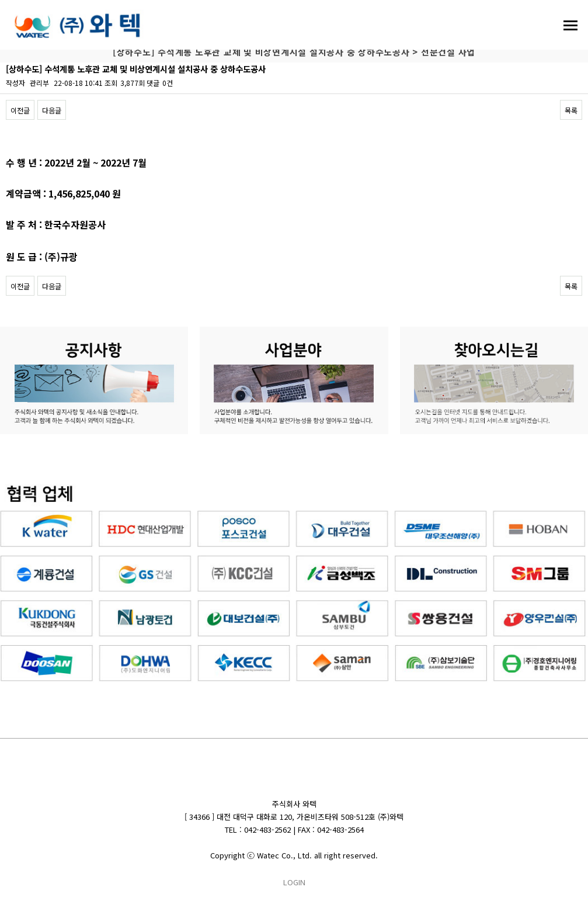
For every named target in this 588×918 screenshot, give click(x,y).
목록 (571, 110)
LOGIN (294, 882)
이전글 (20, 110)
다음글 (52, 110)
